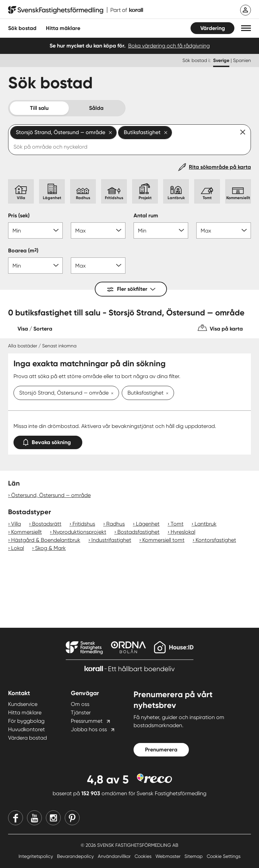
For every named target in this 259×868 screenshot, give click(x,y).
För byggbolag (26, 721)
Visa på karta (226, 329)
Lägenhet (148, 524)
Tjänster (81, 712)
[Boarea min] (35, 266)
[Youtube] (34, 818)
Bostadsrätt (47, 524)
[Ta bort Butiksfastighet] (166, 394)
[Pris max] (98, 230)
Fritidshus (84, 524)
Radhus (116, 524)
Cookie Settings (224, 856)
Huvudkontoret (26, 729)
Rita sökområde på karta (220, 167)
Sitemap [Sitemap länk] (194, 856)
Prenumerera (161, 750)
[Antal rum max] (224, 230)
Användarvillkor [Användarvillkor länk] (115, 856)
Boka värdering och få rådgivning (169, 46)
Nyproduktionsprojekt (80, 532)
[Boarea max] (98, 266)
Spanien (242, 60)
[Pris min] (35, 230)
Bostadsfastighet (138, 532)
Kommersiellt (26, 532)
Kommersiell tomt (163, 540)
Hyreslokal (183, 532)
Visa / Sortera (35, 329)
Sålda (96, 108)
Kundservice (23, 704)
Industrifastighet (111, 540)
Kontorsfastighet (216, 540)
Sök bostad (22, 28)
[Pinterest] (72, 818)
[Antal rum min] (161, 230)
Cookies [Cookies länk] (144, 856)
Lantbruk (206, 524)
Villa (16, 524)
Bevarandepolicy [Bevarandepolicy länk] (76, 856)
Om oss (80, 704)
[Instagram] (53, 818)
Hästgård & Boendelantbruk (46, 540)
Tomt (177, 524)
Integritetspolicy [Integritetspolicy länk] (36, 856)
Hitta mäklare (25, 712)
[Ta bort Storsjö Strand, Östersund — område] (111, 394)
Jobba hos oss (89, 729)
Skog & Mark (50, 548)
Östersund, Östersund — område (51, 495)
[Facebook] (16, 818)
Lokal (18, 548)
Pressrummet (87, 721)
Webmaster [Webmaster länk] (169, 856)
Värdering (213, 28)
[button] (246, 28)
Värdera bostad (27, 738)
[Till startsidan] (76, 10)
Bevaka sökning (48, 441)
